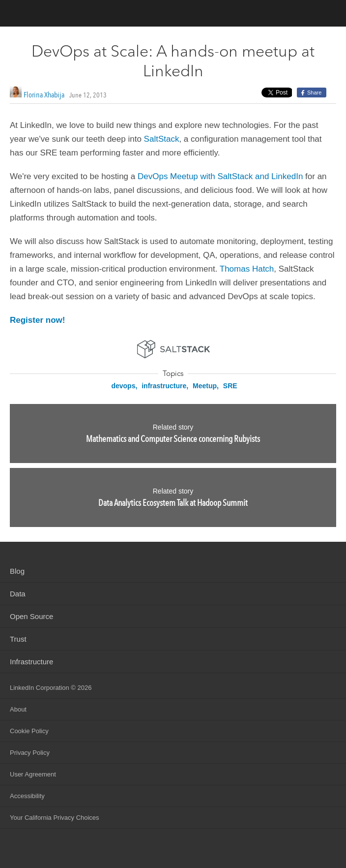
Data (18, 594)
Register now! (37, 320)
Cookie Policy (29, 731)
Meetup (205, 386)
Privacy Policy (30, 753)
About (18, 709)
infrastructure (164, 386)
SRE (230, 386)
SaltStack (162, 139)
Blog (17, 571)
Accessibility (27, 796)
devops (123, 386)
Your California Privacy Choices (55, 818)
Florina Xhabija (44, 95)
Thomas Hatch (247, 269)
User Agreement (33, 774)
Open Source (31, 616)
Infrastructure (31, 662)
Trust (18, 639)
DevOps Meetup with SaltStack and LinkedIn (220, 176)
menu (329, 14)
